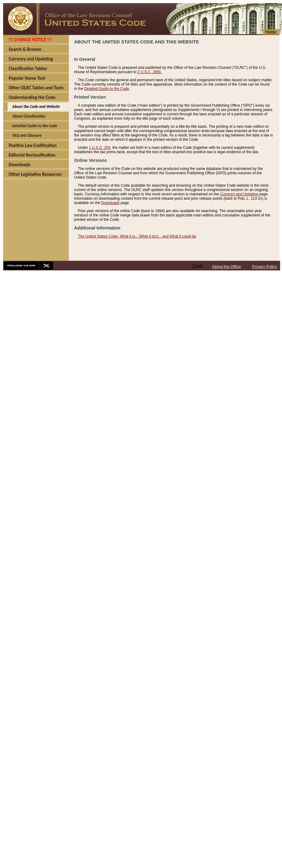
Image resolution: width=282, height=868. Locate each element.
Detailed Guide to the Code (107, 89)
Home (271, 32)
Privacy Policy (264, 267)
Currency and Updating (239, 194)
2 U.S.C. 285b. (150, 72)
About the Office (227, 267)
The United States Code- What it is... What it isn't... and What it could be (137, 236)
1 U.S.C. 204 (100, 148)
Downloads (110, 203)
